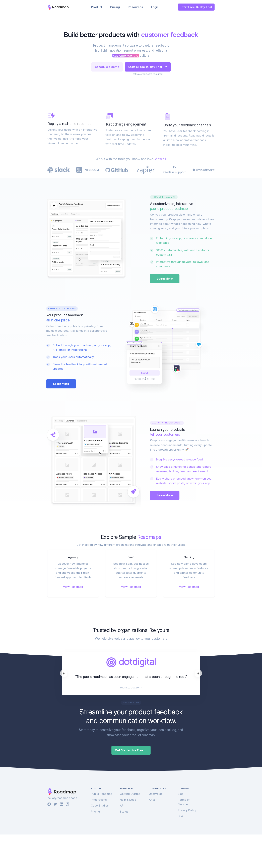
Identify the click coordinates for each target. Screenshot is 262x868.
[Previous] (64, 750)
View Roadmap (73, 663)
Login (155, 7)
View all (160, 249)
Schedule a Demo (107, 67)
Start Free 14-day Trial (196, 7)
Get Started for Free (131, 826)
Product (97, 7)
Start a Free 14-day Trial (148, 67)
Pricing (115, 7)
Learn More (179, 355)
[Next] (198, 750)
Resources (135, 7)
